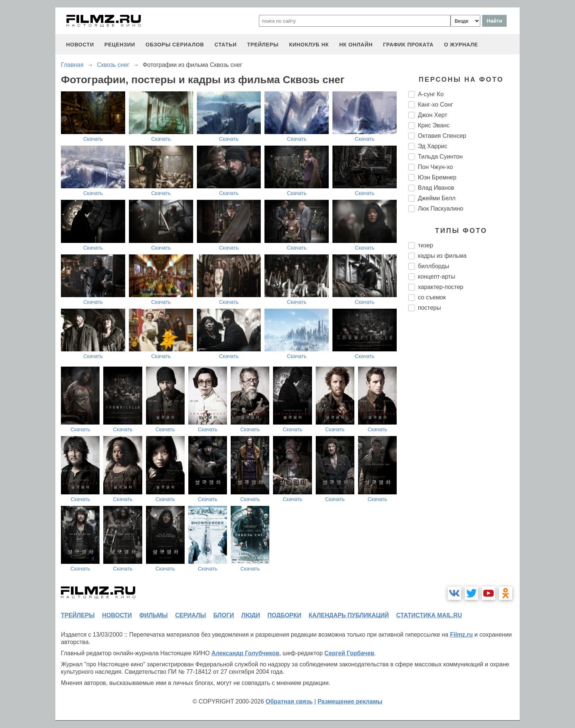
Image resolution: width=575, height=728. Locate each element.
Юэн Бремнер (437, 177)
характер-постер (441, 287)
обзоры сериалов (175, 45)
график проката (408, 45)
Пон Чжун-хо (435, 167)
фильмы (153, 615)
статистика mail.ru (429, 615)
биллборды (433, 266)
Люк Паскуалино (441, 209)
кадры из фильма (442, 256)
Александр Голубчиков (245, 653)
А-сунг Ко (431, 94)
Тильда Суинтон (440, 157)
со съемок (432, 297)
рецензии (120, 45)
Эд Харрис (433, 146)
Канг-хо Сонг (436, 105)
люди (251, 615)
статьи (225, 45)
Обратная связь (289, 701)
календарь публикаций (349, 615)
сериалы (190, 615)
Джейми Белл (437, 198)
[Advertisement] (464, 441)
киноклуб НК (309, 45)
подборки (284, 615)
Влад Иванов (436, 188)
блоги (223, 615)
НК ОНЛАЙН (356, 45)
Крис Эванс (434, 125)
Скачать (93, 139)
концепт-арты (436, 277)
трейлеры (263, 45)
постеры (429, 308)
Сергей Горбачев (349, 653)
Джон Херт (433, 115)
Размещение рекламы (350, 701)
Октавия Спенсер (442, 136)
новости (80, 45)
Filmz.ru (461, 635)
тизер (425, 245)
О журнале (461, 45)
